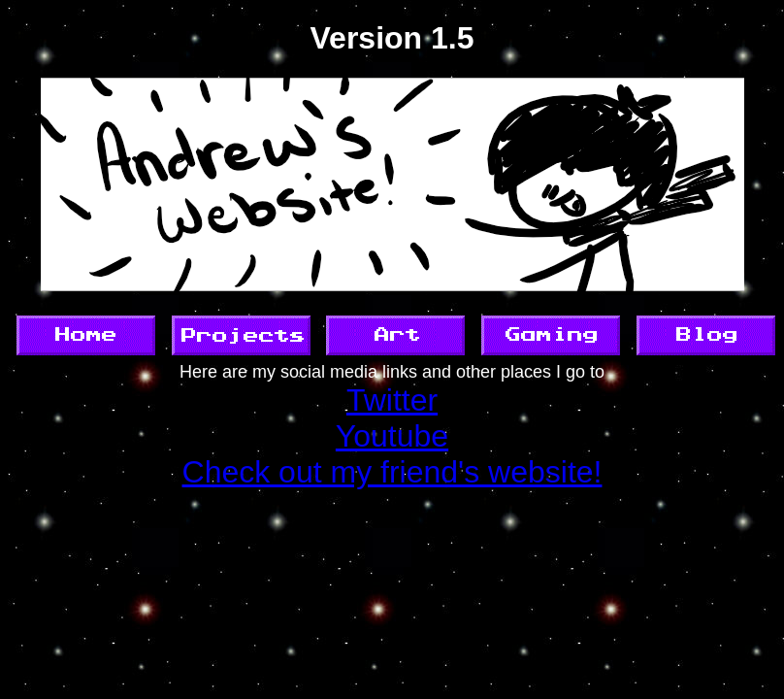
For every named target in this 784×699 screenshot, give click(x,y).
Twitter (392, 400)
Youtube (392, 436)
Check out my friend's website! (392, 472)
